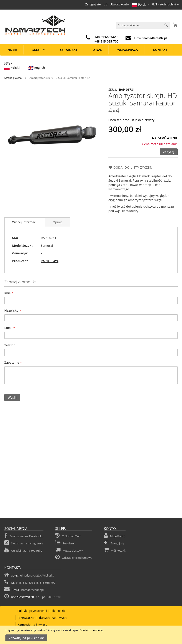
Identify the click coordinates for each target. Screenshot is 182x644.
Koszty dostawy (73, 550)
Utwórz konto (119, 4)
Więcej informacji (25, 222)
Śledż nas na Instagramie (24, 543)
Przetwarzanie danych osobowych (42, 618)
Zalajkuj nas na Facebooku (24, 536)
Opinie (58, 222)
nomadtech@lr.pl (155, 38)
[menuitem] (12, 50)
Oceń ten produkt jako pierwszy (131, 120)
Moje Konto (118, 536)
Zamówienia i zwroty (32, 625)
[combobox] (143, 25)
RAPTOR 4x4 (50, 261)
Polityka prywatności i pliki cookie (41, 611)
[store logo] (35, 25)
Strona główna (13, 78)
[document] (92, 635)
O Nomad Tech (72, 536)
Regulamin (69, 543)
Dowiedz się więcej (91, 630)
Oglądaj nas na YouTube (23, 550)
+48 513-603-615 (106, 37)
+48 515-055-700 (106, 41)
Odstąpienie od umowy (77, 558)
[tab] (25, 222)
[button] (165, 5)
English (37, 67)
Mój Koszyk (118, 550)
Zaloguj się (93, 4)
